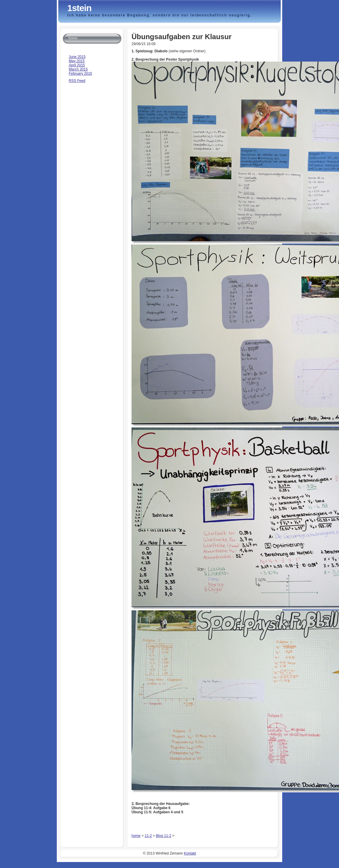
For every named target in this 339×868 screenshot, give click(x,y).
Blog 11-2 (163, 836)
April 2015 (77, 65)
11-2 (148, 836)
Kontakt (190, 853)
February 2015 (80, 74)
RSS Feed (77, 81)
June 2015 (77, 57)
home (136, 836)
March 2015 (78, 69)
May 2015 (77, 61)
